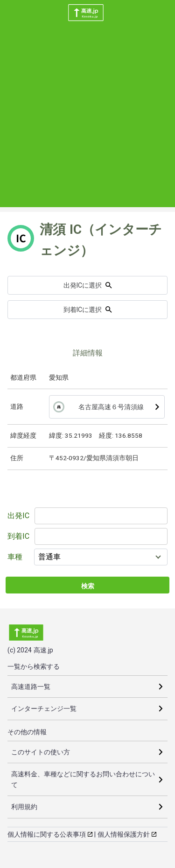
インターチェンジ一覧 (44, 709)
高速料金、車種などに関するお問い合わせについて (83, 779)
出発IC (18, 516)
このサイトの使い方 (41, 752)
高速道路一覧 (31, 687)
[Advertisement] (87, 119)
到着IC (18, 536)
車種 (15, 557)
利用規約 (24, 807)
